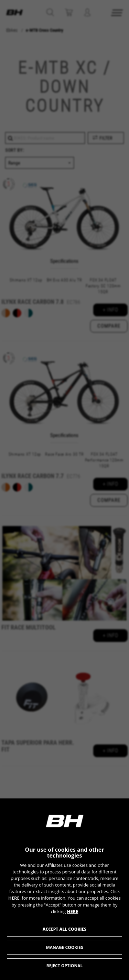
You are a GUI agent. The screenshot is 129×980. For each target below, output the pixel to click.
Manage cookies (64, 947)
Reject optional (64, 966)
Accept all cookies (64, 929)
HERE (14, 898)
